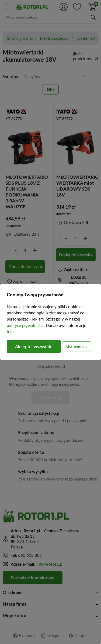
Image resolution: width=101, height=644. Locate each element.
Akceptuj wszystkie (34, 346)
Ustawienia (76, 346)
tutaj (11, 332)
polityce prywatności (25, 325)
